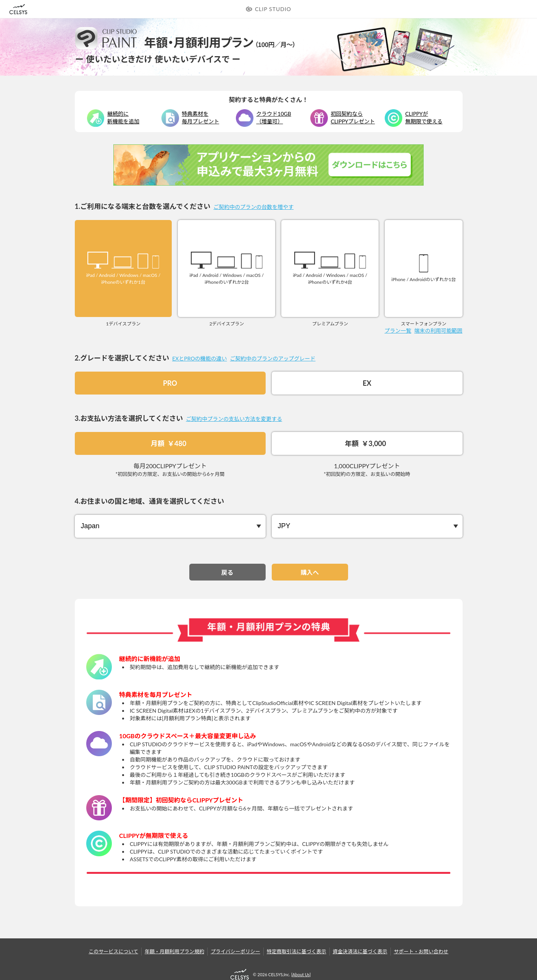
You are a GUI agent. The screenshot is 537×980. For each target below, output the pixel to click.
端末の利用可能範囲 (439, 331)
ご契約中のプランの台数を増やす (253, 207)
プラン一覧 (398, 331)
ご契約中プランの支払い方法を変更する (234, 419)
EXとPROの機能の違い (199, 358)
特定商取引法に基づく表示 (297, 951)
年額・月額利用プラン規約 (174, 951)
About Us (301, 974)
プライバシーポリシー (235, 951)
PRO (170, 383)
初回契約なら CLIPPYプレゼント (353, 117)
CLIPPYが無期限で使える (424, 117)
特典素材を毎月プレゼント (200, 117)
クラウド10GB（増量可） (274, 117)
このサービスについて (113, 951)
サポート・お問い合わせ (421, 951)
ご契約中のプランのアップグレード (273, 358)
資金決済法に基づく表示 (360, 951)
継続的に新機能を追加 (123, 117)
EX (367, 383)
